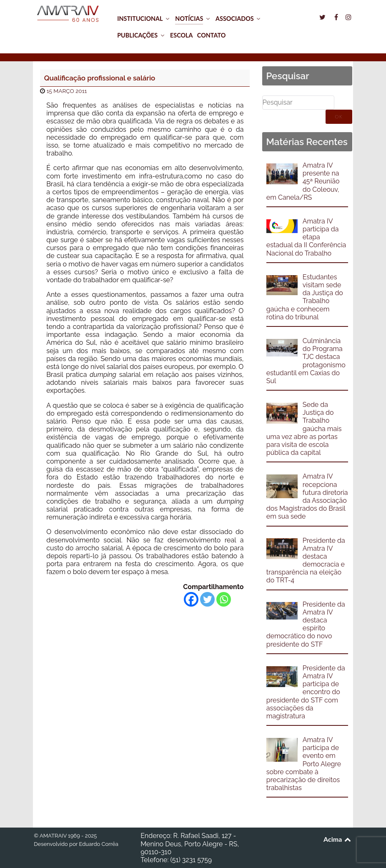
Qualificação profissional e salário (100, 78)
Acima (338, 839)
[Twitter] (207, 599)
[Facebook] (191, 599)
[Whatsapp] (224, 599)
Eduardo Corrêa (98, 844)
